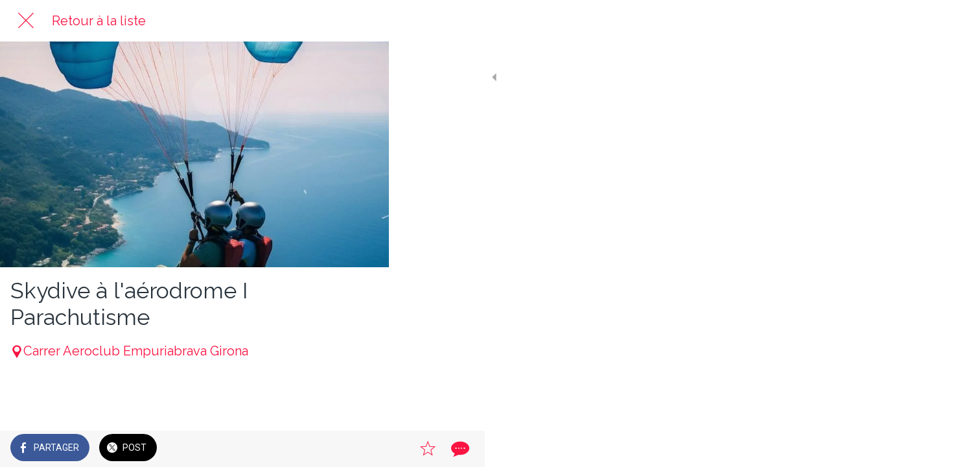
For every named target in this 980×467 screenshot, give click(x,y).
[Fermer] (26, 21)
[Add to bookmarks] (332, 449)
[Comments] (363, 449)
